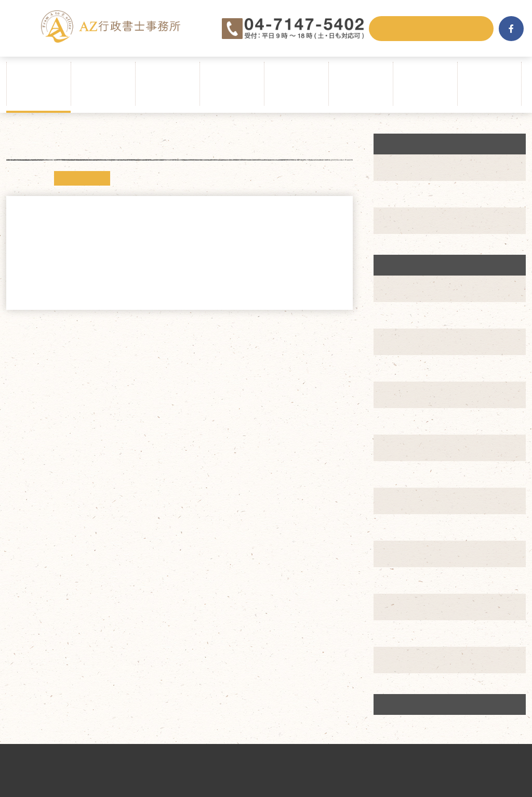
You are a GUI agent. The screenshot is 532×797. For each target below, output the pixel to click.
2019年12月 (411, 448)
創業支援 (406, 194)
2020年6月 (409, 289)
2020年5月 (409, 315)
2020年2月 (409, 395)
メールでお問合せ (431, 28)
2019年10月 (411, 501)
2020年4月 (409, 342)
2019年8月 (409, 554)
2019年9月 (409, 527)
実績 (397, 220)
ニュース (82, 178)
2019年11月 (411, 474)
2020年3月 (409, 368)
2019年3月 (409, 660)
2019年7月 (409, 580)
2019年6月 (409, 607)
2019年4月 (409, 633)
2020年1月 (409, 421)
